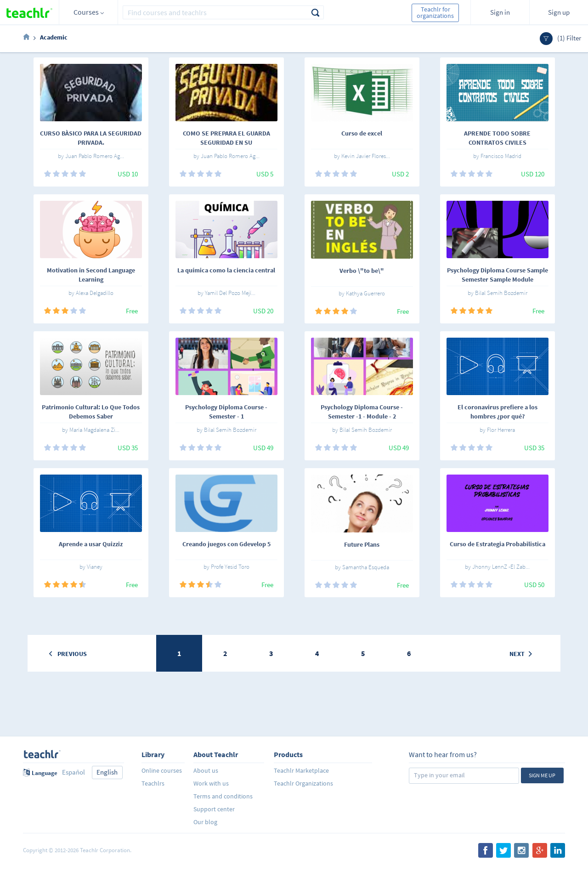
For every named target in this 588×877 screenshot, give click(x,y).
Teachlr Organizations (303, 783)
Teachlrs (153, 783)
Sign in (500, 12)
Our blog (205, 822)
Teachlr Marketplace (301, 770)
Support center (214, 809)
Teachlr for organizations (435, 12)
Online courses (162, 770)
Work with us (211, 783)
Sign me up (542, 775)
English (107, 772)
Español (73, 772)
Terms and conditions (223, 796)
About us (206, 770)
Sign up (559, 12)
